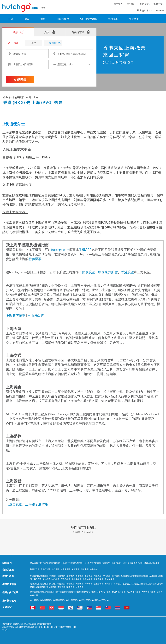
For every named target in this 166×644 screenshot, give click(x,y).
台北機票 (61, 576)
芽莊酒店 (154, 584)
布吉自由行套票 (149, 592)
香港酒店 (34, 584)
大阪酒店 (80, 584)
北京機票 (143, 576)
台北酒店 (43, 584)
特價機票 (35, 259)
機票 (27, 19)
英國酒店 (71, 587)
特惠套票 (34, 592)
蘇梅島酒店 (99, 584)
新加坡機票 (99, 579)
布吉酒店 (89, 584)
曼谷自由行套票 (89, 592)
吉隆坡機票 (66, 579)
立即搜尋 (20, 79)
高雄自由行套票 (134, 592)
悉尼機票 (47, 579)
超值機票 (43, 576)
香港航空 (127, 272)
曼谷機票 (71, 576)
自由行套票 (63, 19)
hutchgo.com (60, 250)
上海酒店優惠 (16, 316)
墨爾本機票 (77, 579)
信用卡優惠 (66, 569)
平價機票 (52, 576)
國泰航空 (89, 272)
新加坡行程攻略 (102, 600)
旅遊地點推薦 (45, 592)
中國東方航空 (108, 272)
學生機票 (85, 569)
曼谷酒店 (52, 584)
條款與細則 (117, 563)
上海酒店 (136, 584)
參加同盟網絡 (55, 563)
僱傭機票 (76, 569)
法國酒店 (79, 587)
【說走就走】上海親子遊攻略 (27, 504)
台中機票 (116, 576)
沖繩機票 (107, 576)
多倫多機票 (110, 579)
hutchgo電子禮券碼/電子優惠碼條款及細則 (141, 563)
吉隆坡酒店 (40, 587)
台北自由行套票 (59, 592)
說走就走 (134, 19)
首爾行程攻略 (49, 600)
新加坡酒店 (51, 587)
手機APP (85, 250)
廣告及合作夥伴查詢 (39, 563)
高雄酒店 (127, 584)
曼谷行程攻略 (62, 600)
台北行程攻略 (36, 600)
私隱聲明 (107, 563)
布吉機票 (152, 576)
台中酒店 (118, 584)
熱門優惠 (113, 19)
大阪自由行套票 (104, 592)
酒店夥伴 (66, 563)
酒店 (43, 19)
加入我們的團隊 (95, 563)
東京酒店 (71, 584)
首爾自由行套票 (119, 592)
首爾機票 (80, 576)
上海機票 (134, 576)
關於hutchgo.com (79, 563)
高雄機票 (125, 576)
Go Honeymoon (88, 19)
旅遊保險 (94, 569)
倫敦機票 (37, 579)
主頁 (11, 19)
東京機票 (89, 576)
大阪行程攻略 (75, 600)
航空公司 (34, 576)
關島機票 (56, 579)
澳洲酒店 (61, 587)
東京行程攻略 (88, 600)
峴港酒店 (145, 584)
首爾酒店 (61, 584)
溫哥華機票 (88, 579)
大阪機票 (98, 576)
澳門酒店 (109, 584)
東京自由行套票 (74, 592)
